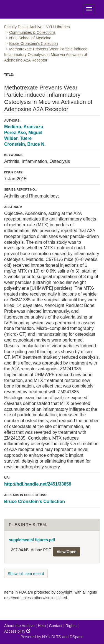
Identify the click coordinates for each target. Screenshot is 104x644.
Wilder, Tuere (18, 138)
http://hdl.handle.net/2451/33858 (38, 484)
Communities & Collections (32, 32)
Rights (71, 626)
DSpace (77, 637)
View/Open (66, 552)
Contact (55, 626)
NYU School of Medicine (30, 38)
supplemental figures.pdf (32, 540)
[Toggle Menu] (89, 9)
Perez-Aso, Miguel (23, 133)
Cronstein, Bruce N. (25, 144)
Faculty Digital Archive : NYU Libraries (37, 27)
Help (42, 626)
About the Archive (19, 626)
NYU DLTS (52, 637)
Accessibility (17, 631)
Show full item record (26, 574)
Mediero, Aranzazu (24, 127)
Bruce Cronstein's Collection (33, 43)
